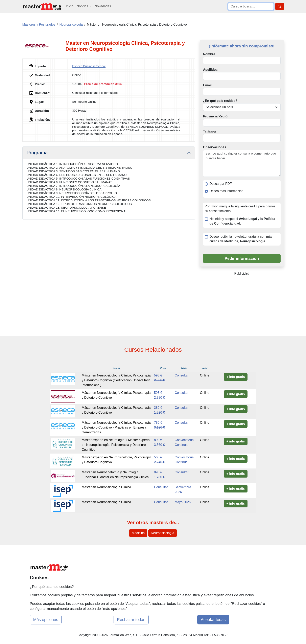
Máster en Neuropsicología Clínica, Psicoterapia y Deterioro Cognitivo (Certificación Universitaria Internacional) (116, 380)
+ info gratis (236, 377)
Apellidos (210, 70)
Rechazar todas (131, 620)
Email (207, 85)
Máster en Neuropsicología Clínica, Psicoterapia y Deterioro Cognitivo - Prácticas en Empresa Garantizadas (116, 427)
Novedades (103, 6)
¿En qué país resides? (220, 101)
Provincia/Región (216, 116)
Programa (37, 153)
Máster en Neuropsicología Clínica (106, 487)
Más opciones (46, 620)
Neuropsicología (163, 533)
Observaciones (215, 147)
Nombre (209, 54)
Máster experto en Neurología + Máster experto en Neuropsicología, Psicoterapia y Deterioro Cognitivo (116, 445)
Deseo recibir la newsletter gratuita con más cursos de (241, 239)
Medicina (138, 533)
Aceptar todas (213, 620)
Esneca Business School (89, 66)
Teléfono (210, 132)
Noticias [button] (83, 6)
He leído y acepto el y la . (242, 221)
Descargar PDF (221, 184)
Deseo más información (227, 191)
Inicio (70, 6)
